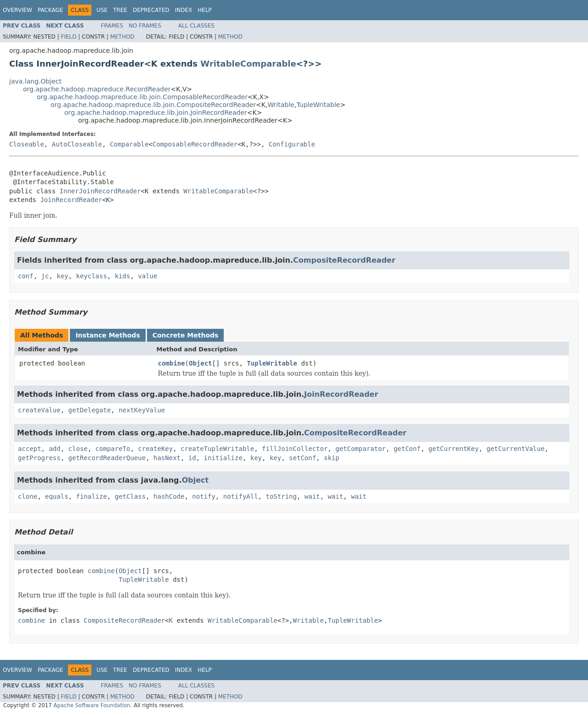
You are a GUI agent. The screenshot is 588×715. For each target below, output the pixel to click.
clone (28, 496)
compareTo (113, 449)
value (147, 276)
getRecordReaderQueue (107, 458)
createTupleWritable (217, 449)
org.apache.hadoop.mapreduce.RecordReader (97, 89)
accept (30, 449)
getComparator (361, 449)
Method (122, 37)
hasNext (167, 458)
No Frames (145, 26)
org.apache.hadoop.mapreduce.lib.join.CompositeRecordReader (153, 105)
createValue (39, 410)
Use (102, 10)
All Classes (196, 26)
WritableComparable (248, 64)
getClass (130, 496)
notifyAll (241, 496)
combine (172, 363)
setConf (302, 458)
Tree (120, 10)
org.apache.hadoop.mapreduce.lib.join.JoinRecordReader (156, 113)
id (192, 458)
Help (205, 10)
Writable (281, 105)
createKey (155, 449)
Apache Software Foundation (92, 705)
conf (26, 276)
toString (281, 496)
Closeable (27, 144)
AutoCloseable (77, 144)
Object (201, 363)
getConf (407, 449)
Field (68, 37)
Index (184, 10)
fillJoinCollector (295, 449)
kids (123, 276)
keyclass (91, 276)
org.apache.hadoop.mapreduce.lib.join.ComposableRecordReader (142, 97)
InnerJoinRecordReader (100, 191)
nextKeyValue (142, 410)
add (54, 449)
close (78, 449)
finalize (91, 496)
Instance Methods (107, 335)
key (62, 276)
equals (57, 496)
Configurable (292, 144)
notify (204, 496)
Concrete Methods (186, 335)
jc (45, 276)
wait (312, 496)
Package (50, 10)
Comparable (129, 144)
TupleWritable (318, 105)
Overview (17, 10)
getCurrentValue (515, 449)
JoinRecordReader (71, 200)
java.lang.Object (35, 81)
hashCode (169, 496)
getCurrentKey (454, 449)
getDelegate (90, 410)
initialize (223, 458)
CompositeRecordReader (344, 260)
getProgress (39, 458)
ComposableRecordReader (195, 144)
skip (332, 458)
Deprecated (151, 10)
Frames (112, 26)
